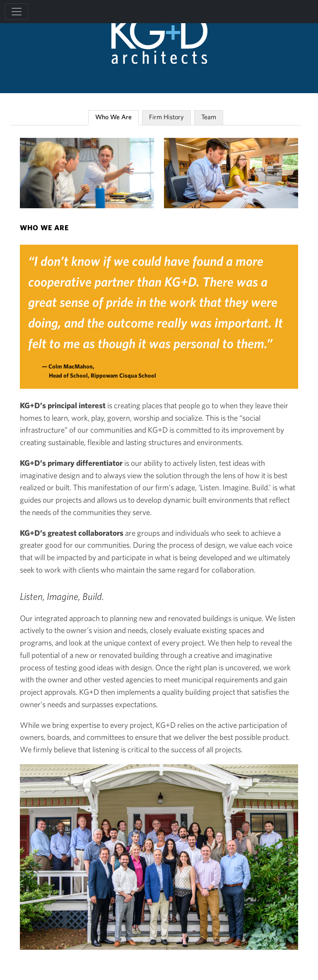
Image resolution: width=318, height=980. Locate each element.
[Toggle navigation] (17, 12)
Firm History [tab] (166, 117)
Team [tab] (209, 117)
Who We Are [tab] (113, 117)
